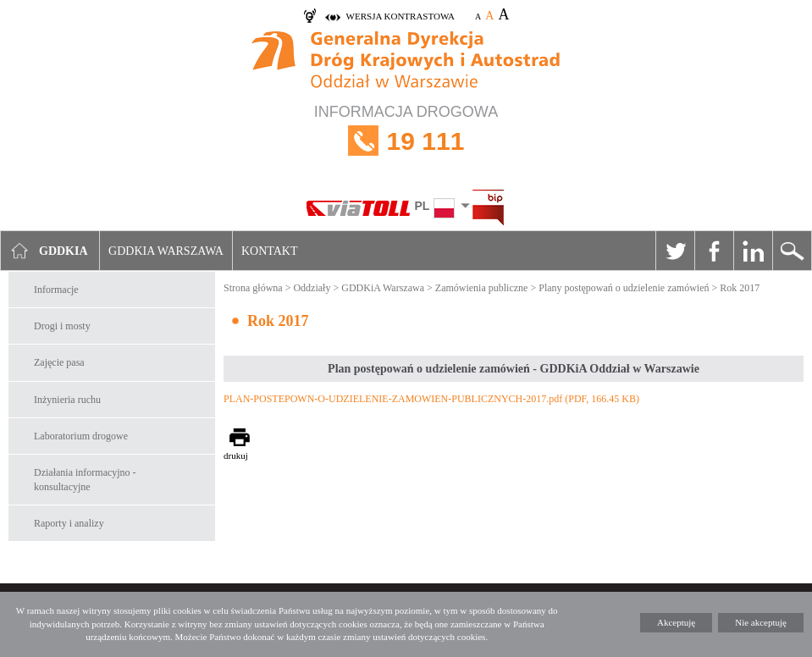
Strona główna (253, 288)
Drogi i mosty (62, 326)
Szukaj (792, 251)
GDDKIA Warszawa (166, 251)
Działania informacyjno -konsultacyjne (85, 480)
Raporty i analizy (69, 523)
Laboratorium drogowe (81, 436)
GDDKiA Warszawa (383, 288)
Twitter (675, 251)
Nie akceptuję (761, 622)
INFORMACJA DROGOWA (406, 141)
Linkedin (753, 251)
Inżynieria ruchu (67, 400)
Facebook (714, 251)
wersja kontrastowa (400, 16)
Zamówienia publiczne (482, 288)
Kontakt (270, 251)
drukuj (236, 455)
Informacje (56, 290)
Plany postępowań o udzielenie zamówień (624, 288)
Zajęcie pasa (59, 362)
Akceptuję (676, 622)
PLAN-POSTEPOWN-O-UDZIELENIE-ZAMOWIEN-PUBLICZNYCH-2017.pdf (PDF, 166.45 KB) (431, 399)
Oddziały (312, 288)
